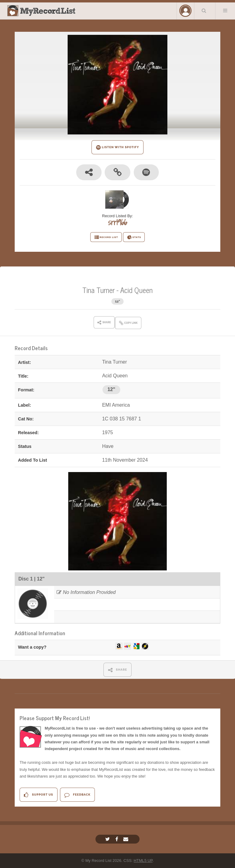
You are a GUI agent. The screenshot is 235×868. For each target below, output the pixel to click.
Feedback (77, 795)
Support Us (38, 795)
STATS (134, 237)
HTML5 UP (143, 861)
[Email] (127, 839)
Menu (225, 10)
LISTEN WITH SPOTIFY (118, 147)
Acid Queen (136, 290)
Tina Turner (99, 290)
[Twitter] (108, 839)
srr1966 (117, 222)
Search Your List (204, 10)
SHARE (118, 670)
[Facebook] (117, 839)
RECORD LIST (106, 237)
